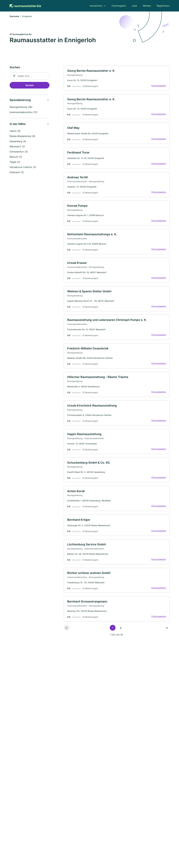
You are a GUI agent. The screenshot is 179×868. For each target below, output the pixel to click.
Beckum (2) (16, 157)
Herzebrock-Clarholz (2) (23, 167)
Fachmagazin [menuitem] (119, 6)
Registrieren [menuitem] (163, 6)
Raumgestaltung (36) (21, 107)
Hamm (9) (15, 131)
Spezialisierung (20, 100)
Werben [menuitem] (147, 6)
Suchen (30, 85)
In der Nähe (18, 124)
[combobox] (30, 76)
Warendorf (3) (17, 147)
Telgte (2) (15, 162)
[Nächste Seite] (167, 630)
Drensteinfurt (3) (19, 152)
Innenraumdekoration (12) (24, 112)
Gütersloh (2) (17, 172)
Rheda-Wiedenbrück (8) (22, 136)
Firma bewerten (159, 86)
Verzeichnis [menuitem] (96, 6)
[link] (117, 78)
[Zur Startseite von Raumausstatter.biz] (25, 6)
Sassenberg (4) (18, 141)
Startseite (14, 16)
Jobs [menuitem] (134, 6)
